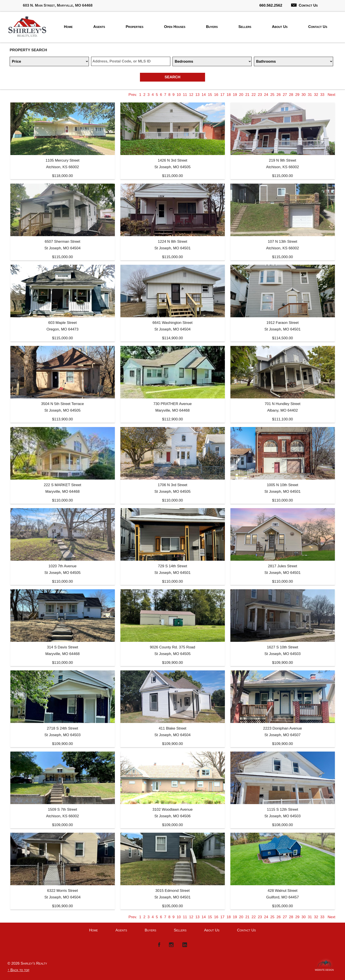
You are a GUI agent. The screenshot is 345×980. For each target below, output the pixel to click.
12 (191, 95)
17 (222, 95)
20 (241, 95)
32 (316, 95)
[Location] (131, 61)
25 (272, 95)
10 (179, 95)
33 (322, 95)
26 (279, 95)
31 (310, 95)
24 (266, 95)
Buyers (212, 27)
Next (331, 95)
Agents (99, 27)
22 (254, 95)
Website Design (324, 969)
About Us (280, 27)
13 (197, 95)
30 (304, 95)
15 (210, 95)
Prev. (133, 95)
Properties (135, 27)
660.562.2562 (271, 5)
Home (68, 27)
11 (185, 95)
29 (297, 95)
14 (204, 95)
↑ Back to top (18, 970)
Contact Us (304, 5)
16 (216, 95)
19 (235, 95)
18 (229, 95)
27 (285, 95)
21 (247, 95)
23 (260, 95)
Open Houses (175, 27)
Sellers (245, 27)
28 (291, 95)
